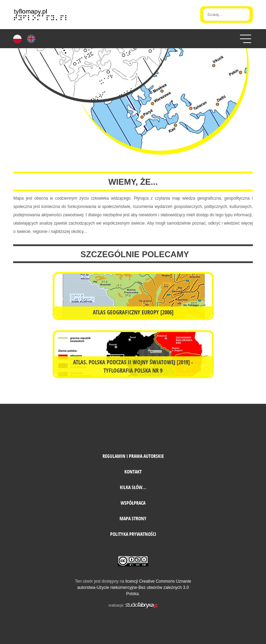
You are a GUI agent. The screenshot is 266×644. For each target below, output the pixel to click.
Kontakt (133, 472)
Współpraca (133, 503)
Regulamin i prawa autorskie (133, 456)
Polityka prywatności (133, 534)
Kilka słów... (133, 487)
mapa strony (133, 518)
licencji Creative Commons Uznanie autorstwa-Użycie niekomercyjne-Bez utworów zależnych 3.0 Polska (134, 588)
